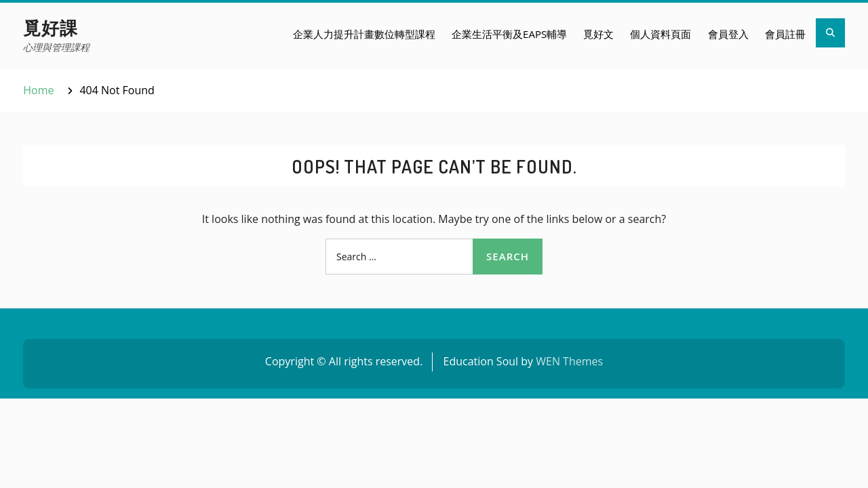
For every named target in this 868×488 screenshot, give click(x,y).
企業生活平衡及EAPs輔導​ (509, 34)
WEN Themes (569, 361)
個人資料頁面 (660, 34)
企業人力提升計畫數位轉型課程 (364, 34)
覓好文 (598, 34)
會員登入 (728, 34)
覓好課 (51, 27)
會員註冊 (785, 34)
